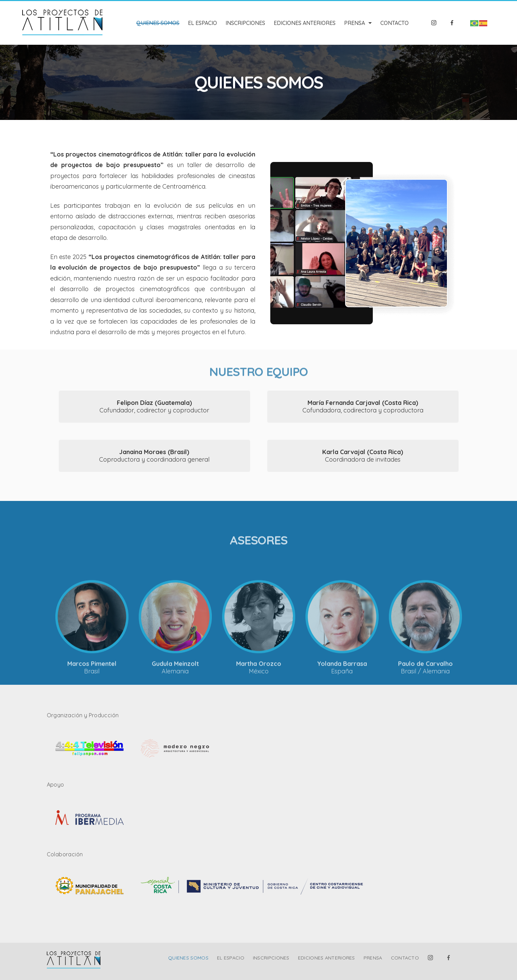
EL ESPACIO (202, 23)
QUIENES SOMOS (158, 23)
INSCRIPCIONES (245, 23)
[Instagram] (434, 23)
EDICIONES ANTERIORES (305, 23)
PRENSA (358, 23)
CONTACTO (394, 23)
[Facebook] (452, 23)
